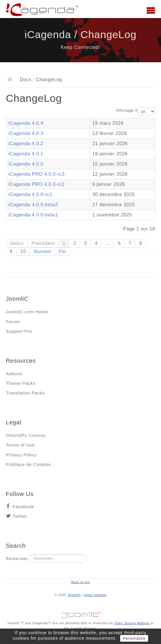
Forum (13, 322)
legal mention (95, 595)
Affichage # (127, 110)
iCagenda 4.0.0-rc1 (30, 194)
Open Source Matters (132, 623)
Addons (14, 374)
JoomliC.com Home (27, 312)
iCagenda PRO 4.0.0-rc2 (37, 184)
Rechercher (17, 559)
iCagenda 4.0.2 (26, 144)
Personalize (134, 638)
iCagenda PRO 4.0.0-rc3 (37, 174)
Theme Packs (21, 383)
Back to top (80, 582)
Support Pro (19, 331)
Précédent (43, 243)
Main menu (151, 10)
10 (23, 251)
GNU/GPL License (26, 435)
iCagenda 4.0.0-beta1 (33, 215)
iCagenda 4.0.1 (26, 154)
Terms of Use (20, 445)
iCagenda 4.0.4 (26, 123)
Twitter (20, 516)
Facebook (23, 507)
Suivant (42, 251)
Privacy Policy (21, 455)
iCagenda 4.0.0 (26, 164)
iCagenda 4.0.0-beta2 (33, 205)
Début (17, 243)
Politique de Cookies (28, 464)
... (108, 243)
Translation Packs (25, 393)
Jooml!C (80, 613)
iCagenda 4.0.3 (26, 133)
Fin (63, 251)
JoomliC (74, 595)
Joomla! (77, 628)
